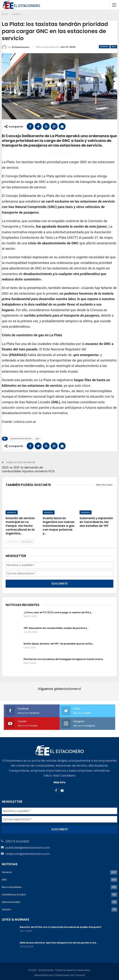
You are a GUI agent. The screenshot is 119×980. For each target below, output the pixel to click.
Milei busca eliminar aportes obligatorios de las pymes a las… (59, 940)
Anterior (13, 542)
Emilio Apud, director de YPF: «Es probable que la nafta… (59, 642)
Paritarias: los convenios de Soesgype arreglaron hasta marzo (63, 658)
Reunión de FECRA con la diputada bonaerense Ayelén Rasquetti (60, 925)
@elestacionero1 (68, 687)
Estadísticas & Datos (14, 892)
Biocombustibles (12, 885)
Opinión (6, 907)
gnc (38, 439)
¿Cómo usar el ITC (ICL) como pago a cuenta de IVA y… (58, 611)
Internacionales (11, 900)
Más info (59, 781)
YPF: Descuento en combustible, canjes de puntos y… (56, 627)
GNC (114, 47)
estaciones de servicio (21, 439)
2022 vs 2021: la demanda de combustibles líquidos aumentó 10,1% (28, 469)
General (104, 47)
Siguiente (27, 542)
